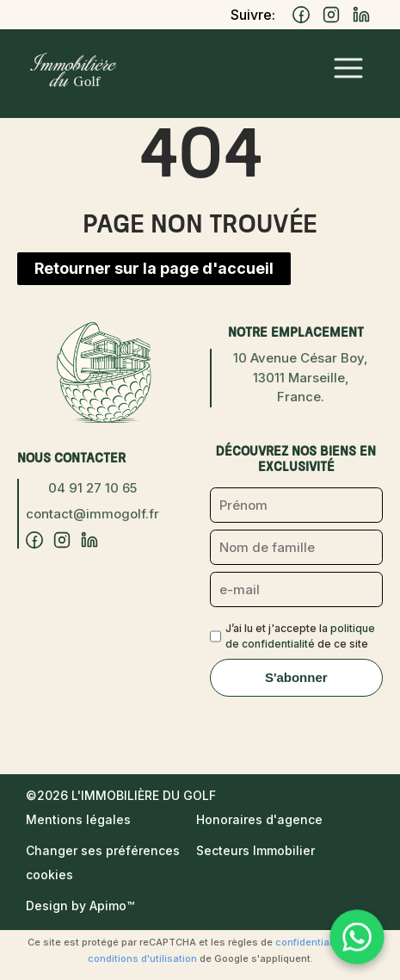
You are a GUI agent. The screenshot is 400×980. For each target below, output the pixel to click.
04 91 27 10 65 (92, 488)
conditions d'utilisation (142, 958)
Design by (80, 906)
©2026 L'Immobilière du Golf (121, 795)
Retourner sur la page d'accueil (154, 268)
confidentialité (310, 942)
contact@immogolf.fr (92, 514)
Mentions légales (78, 819)
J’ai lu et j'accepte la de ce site (300, 636)
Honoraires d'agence (259, 819)
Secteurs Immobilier (255, 850)
